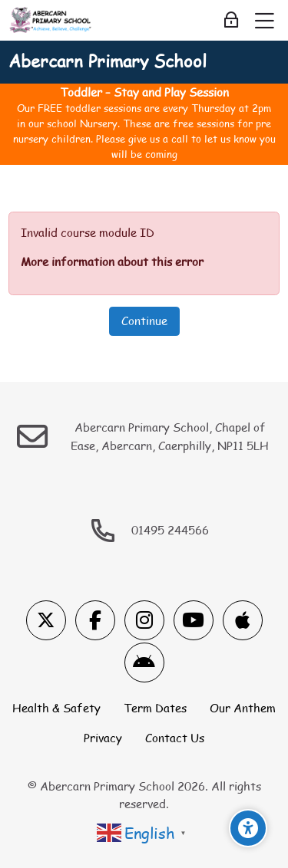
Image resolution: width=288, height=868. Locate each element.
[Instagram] (144, 620)
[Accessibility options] (248, 828)
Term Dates (155, 708)
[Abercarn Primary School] (51, 21)
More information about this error (112, 261)
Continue (144, 321)
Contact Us (175, 738)
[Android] (144, 663)
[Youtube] (194, 620)
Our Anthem (243, 708)
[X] (46, 620)
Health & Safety (56, 708)
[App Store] (243, 620)
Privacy (103, 738)
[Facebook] (95, 620)
